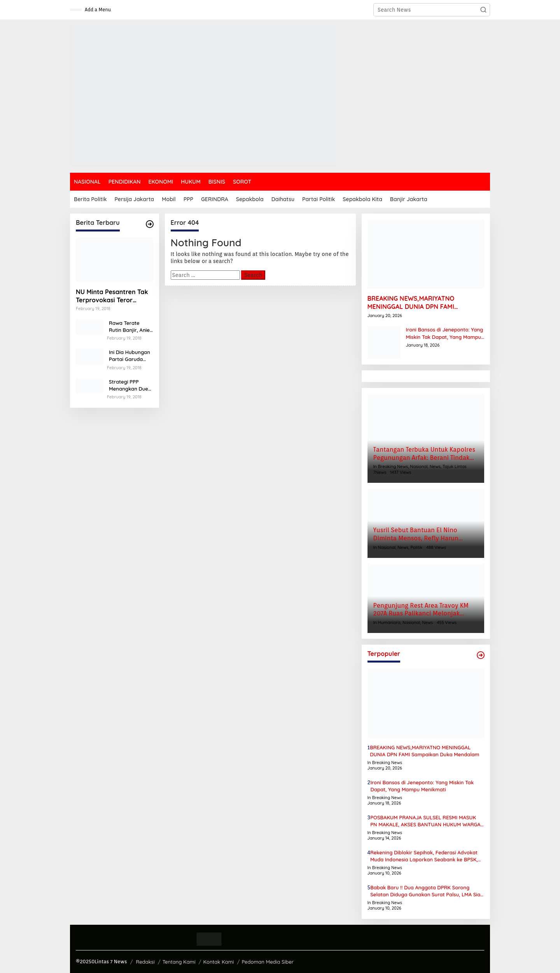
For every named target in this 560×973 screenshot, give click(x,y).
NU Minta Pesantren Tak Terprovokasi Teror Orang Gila (112, 296)
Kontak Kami (219, 962)
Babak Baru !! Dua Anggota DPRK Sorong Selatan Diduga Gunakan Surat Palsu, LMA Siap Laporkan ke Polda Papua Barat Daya (427, 891)
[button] (483, 10)
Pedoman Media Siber (268, 962)
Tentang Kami (179, 962)
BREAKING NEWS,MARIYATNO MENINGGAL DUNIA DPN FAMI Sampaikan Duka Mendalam (411, 303)
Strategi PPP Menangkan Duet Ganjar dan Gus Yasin (129, 385)
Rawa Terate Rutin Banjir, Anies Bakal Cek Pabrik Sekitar (130, 327)
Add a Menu (98, 10)
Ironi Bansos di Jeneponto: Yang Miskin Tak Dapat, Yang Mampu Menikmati (445, 333)
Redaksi (145, 962)
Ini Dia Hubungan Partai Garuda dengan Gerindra (129, 356)
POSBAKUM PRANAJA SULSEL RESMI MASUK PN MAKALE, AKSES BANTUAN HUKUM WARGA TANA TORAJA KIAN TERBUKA (425, 821)
